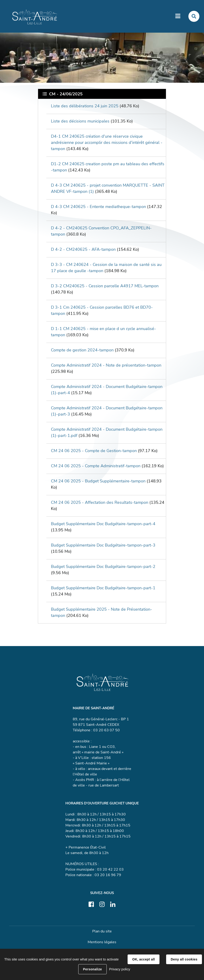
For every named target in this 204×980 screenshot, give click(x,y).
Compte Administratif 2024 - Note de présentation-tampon (106, 365)
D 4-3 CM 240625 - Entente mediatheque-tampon (98, 207)
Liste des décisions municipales (80, 121)
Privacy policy (120, 969)
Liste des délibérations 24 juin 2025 (85, 106)
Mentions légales (102, 942)
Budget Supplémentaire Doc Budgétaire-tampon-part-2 (103, 567)
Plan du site (102, 931)
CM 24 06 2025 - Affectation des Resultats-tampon (100, 502)
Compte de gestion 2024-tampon (82, 350)
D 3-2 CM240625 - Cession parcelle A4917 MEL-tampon (105, 286)
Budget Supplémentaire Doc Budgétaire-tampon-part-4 (103, 524)
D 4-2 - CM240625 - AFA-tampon (83, 249)
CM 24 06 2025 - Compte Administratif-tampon (96, 466)
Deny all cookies (184, 959)
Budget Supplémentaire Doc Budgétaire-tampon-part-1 (103, 588)
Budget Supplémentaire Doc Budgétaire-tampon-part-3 (103, 545)
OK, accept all (143, 959)
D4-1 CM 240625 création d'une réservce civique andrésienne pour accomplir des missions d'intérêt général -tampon (107, 142)
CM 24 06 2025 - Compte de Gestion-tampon (94, 451)
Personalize (92, 969)
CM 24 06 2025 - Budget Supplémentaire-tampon (98, 481)
